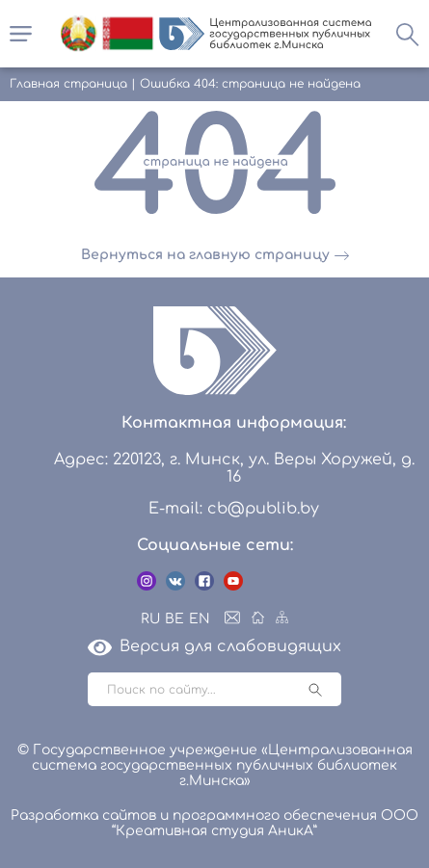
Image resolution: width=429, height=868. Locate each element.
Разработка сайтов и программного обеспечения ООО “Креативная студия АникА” (214, 823)
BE (174, 619)
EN (200, 619)
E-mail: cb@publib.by (234, 509)
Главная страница (68, 84)
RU (150, 619)
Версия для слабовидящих (214, 646)
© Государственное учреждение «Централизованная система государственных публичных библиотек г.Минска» (215, 765)
